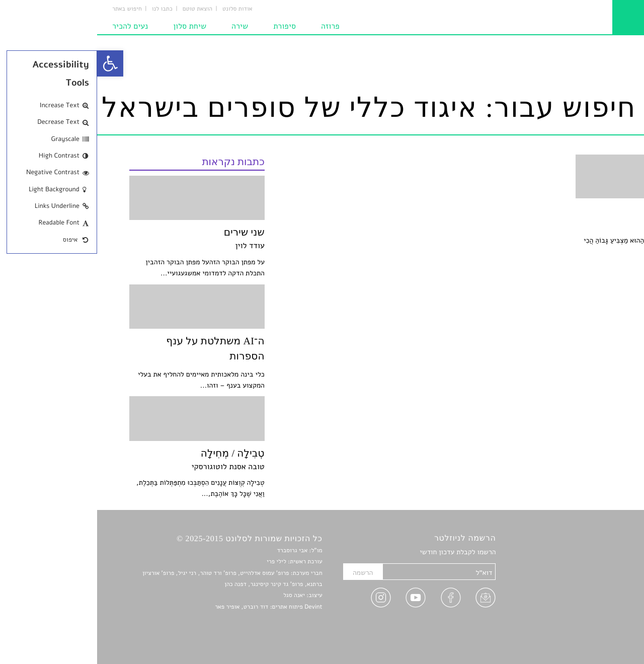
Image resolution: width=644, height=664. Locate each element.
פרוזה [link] (233, 26)
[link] (13, 63)
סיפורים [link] (601, 552)
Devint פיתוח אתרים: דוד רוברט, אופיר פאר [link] (171, 607)
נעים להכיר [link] (33, 26)
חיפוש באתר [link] (30, 9)
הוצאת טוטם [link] (100, 9)
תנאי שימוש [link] (595, 635)
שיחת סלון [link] (93, 26)
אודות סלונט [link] (140, 9)
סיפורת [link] (187, 26)
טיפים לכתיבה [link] (592, 611)
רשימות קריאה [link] (591, 588)
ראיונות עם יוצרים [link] (586, 600)
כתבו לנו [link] (65, 9)
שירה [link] (143, 26)
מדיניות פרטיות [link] (590, 623)
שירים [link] (603, 565)
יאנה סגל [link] (197, 596)
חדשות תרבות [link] (592, 576)
